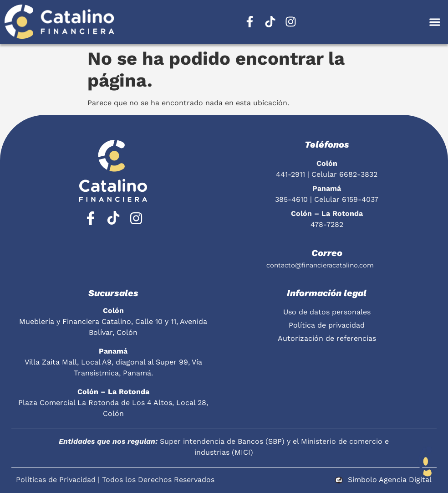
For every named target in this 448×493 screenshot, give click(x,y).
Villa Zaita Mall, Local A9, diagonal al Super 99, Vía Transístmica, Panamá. (113, 362)
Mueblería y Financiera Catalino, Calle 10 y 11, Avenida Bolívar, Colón (113, 321)
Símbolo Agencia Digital (390, 480)
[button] (435, 22)
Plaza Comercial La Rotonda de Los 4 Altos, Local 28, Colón (113, 403)
